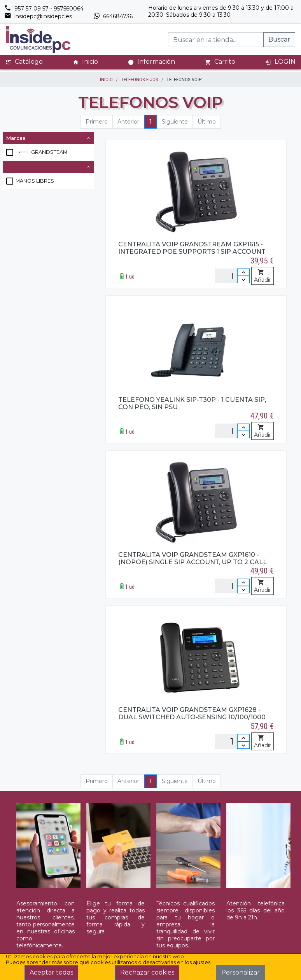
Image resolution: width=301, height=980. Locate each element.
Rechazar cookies (147, 972)
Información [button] (151, 62)
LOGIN (280, 62)
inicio (106, 79)
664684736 (113, 16)
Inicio (85, 62)
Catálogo (24, 62)
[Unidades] (232, 276)
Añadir (262, 276)
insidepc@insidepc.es (38, 16)
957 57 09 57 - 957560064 (44, 9)
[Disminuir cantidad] (243, 280)
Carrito (220, 62)
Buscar (279, 39)
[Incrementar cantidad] (243, 272)
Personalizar (241, 972)
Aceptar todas (51, 972)
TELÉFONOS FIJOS (140, 79)
